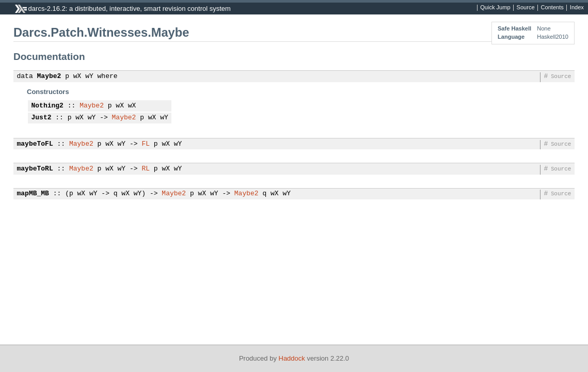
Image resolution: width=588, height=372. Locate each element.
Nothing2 (47, 106)
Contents (552, 8)
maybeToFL (35, 144)
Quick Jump (495, 8)
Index (577, 8)
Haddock (292, 358)
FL (146, 144)
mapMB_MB (33, 194)
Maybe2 (49, 76)
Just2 (42, 118)
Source (526, 8)
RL (146, 169)
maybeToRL (35, 169)
